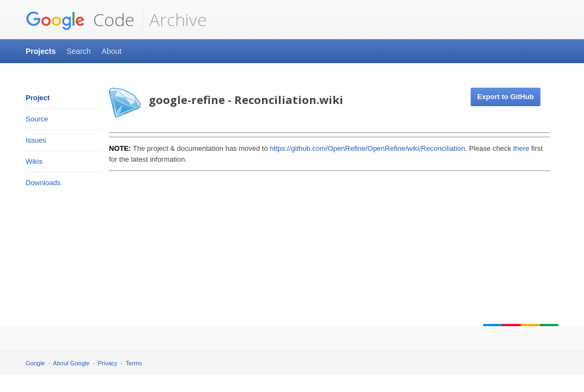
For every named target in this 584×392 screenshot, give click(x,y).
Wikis (34, 161)
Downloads (43, 183)
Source (37, 119)
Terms (134, 363)
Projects (41, 51)
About (112, 51)
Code (80, 20)
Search (78, 51)
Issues (36, 140)
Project (38, 98)
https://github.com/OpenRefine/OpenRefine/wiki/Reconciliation (367, 148)
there (521, 148)
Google (35, 363)
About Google (71, 363)
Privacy (108, 363)
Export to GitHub (506, 97)
